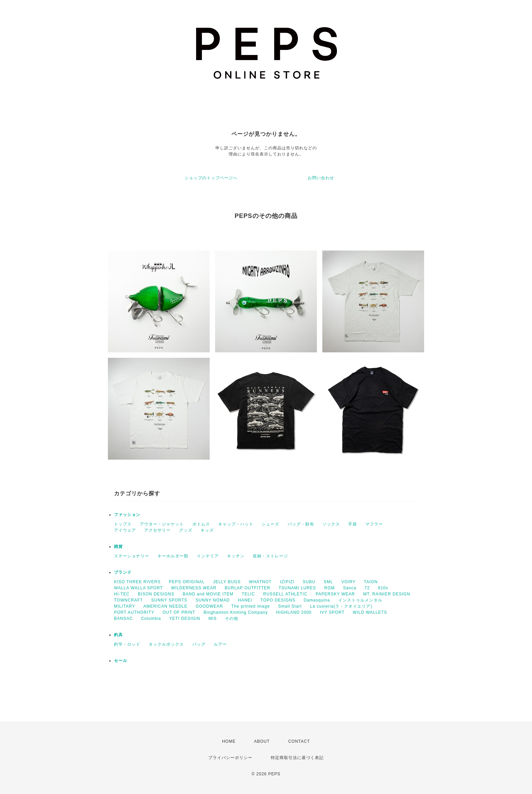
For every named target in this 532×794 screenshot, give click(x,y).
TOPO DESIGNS (278, 600)
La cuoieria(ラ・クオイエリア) (341, 606)
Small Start (290, 606)
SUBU (309, 582)
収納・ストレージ (270, 556)
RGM (330, 588)
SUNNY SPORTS (169, 600)
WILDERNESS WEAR (194, 588)
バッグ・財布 (301, 524)
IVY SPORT (332, 612)
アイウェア (125, 530)
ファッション (127, 515)
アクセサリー (157, 530)
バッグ (199, 644)
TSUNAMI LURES (297, 588)
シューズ (270, 524)
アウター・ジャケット (162, 524)
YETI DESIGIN (185, 618)
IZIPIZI (287, 582)
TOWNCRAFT (128, 600)
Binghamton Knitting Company (236, 612)
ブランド (123, 572)
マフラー (374, 524)
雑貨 (118, 547)
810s (383, 588)
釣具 (118, 635)
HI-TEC (122, 594)
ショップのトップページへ (211, 178)
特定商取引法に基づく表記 (297, 758)
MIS (212, 618)
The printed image (251, 606)
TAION (371, 582)
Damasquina (317, 600)
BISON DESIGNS (156, 594)
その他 (232, 618)
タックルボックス (166, 644)
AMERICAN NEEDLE (166, 606)
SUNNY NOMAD (213, 600)
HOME (229, 741)
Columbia (151, 618)
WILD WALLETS (370, 612)
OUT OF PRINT (179, 612)
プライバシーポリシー (230, 758)
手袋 (353, 524)
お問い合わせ (321, 178)
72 (367, 588)
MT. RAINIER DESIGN (387, 594)
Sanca (350, 588)
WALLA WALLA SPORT (138, 588)
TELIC (248, 594)
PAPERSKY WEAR (335, 594)
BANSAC (123, 618)
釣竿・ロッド (127, 644)
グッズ (186, 530)
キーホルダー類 (173, 556)
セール (121, 661)
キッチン (236, 556)
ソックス (331, 524)
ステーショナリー (132, 556)
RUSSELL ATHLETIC (285, 594)
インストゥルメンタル (360, 600)
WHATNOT (260, 582)
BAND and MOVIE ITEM (208, 594)
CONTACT (299, 741)
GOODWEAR (210, 606)
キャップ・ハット (236, 524)
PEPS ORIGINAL (187, 582)
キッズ (207, 530)
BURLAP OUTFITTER (247, 588)
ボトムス (201, 524)
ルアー (220, 644)
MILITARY (125, 606)
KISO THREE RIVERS (137, 582)
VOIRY (348, 582)
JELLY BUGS (227, 582)
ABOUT (262, 741)
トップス (123, 524)
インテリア (208, 556)
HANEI (245, 600)
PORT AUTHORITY (134, 612)
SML (328, 582)
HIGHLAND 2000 (294, 612)
